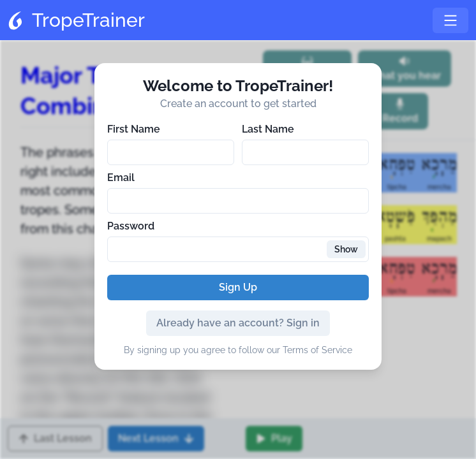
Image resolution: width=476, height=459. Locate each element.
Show (346, 249)
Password (131, 226)
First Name (134, 129)
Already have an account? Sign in (238, 323)
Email (121, 178)
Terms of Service (317, 350)
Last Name (268, 129)
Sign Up (238, 287)
